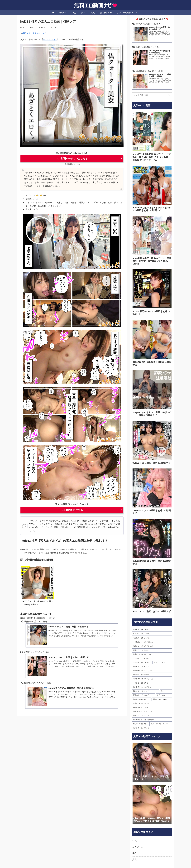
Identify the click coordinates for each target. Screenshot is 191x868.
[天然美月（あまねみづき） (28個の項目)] (152, 675)
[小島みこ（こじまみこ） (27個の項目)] (152, 683)
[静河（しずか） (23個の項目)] (164, 695)
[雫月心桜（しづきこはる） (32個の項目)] (152, 658)
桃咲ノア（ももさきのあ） (35, 33)
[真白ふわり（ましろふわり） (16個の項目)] (161, 724)
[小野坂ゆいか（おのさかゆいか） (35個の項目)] (152, 642)
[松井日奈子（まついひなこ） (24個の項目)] (152, 687)
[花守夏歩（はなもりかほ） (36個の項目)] (152, 638)
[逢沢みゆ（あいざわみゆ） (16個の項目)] (152, 728)
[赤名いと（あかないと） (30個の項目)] (162, 663)
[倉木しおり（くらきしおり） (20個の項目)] (152, 703)
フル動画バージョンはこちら (72, 159)
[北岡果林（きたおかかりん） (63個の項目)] (152, 630)
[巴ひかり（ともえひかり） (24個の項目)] (146, 691)
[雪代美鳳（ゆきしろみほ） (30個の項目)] (142, 663)
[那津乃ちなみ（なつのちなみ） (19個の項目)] (152, 712)
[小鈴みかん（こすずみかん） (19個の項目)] (152, 708)
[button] (170, 95)
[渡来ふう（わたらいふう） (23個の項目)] (144, 695)
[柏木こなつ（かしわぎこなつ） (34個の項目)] (152, 646)
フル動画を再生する (72, 510)
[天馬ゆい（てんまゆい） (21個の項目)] (162, 699)
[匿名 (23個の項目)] (166, 691)
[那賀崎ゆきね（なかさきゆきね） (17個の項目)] (152, 720)
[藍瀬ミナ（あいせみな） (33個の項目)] (152, 650)
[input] (152, 95)
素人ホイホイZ (50, 40)
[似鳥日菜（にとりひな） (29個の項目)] (152, 667)
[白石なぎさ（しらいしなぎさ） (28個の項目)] (152, 671)
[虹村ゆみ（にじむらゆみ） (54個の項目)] (152, 634)
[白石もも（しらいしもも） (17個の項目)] (152, 716)
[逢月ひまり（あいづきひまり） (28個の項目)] (152, 679)
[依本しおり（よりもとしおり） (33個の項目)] (152, 654)
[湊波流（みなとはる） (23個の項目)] (142, 699)
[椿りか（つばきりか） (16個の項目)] (141, 724)
